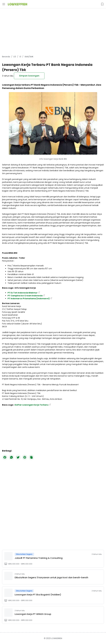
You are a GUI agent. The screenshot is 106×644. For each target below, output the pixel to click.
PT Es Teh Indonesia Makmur (23, 293)
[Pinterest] (25, 457)
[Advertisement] (53, 32)
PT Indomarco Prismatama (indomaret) (29, 299)
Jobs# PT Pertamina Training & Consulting (39, 558)
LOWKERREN (57, 638)
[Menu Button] (4, 4)
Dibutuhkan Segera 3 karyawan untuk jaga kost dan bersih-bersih (51, 578)
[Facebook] (5, 457)
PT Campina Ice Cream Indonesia (25, 296)
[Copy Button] (31, 457)
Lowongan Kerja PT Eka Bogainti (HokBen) (38, 595)
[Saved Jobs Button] (102, 4)
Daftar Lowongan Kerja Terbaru (32, 405)
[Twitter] (18, 457)
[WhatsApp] (11, 457)
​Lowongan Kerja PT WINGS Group (33, 614)
